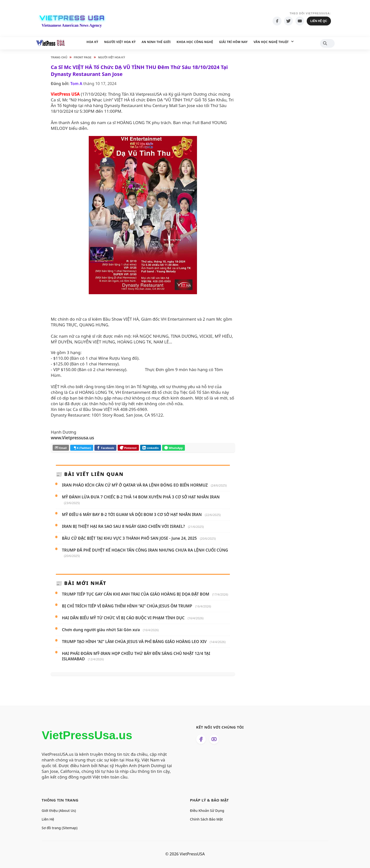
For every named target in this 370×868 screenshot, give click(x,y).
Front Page (83, 57)
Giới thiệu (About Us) (59, 811)
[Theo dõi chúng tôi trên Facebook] (201, 739)
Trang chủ (59, 57)
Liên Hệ (48, 819)
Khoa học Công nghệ (195, 42)
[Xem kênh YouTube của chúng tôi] (214, 739)
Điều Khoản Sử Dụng (207, 811)
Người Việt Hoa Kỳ (120, 42)
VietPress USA (72, 18)
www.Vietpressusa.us (73, 438)
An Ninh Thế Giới (156, 42)
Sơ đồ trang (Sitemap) (60, 828)
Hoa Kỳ (92, 42)
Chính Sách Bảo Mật (207, 819)
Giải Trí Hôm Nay (233, 42)
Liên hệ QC (319, 21)
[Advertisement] (278, 148)
